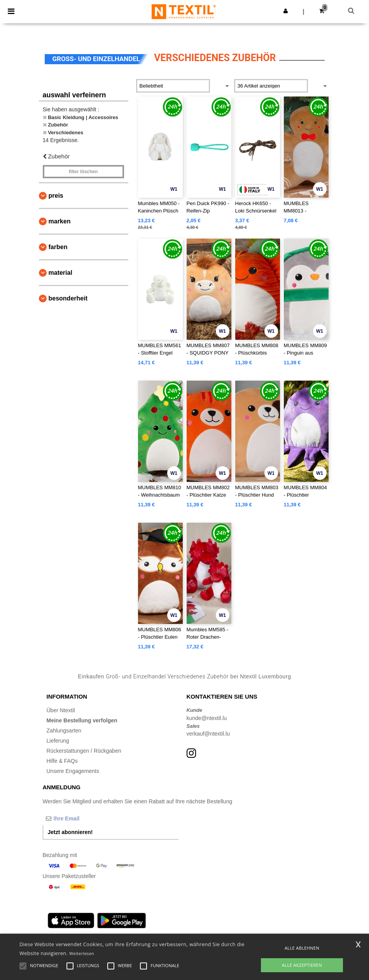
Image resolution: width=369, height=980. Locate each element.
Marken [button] (60, 221)
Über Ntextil (61, 710)
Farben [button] (58, 247)
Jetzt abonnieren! (70, 832)
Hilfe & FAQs (62, 761)
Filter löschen (83, 172)
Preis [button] (56, 196)
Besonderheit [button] (68, 298)
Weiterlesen (82, 953)
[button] (286, 11)
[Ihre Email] (84, 818)
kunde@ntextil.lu (207, 718)
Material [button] (60, 273)
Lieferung (58, 741)
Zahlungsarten (64, 731)
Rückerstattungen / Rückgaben (84, 751)
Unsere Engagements (73, 771)
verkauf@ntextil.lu (208, 734)
